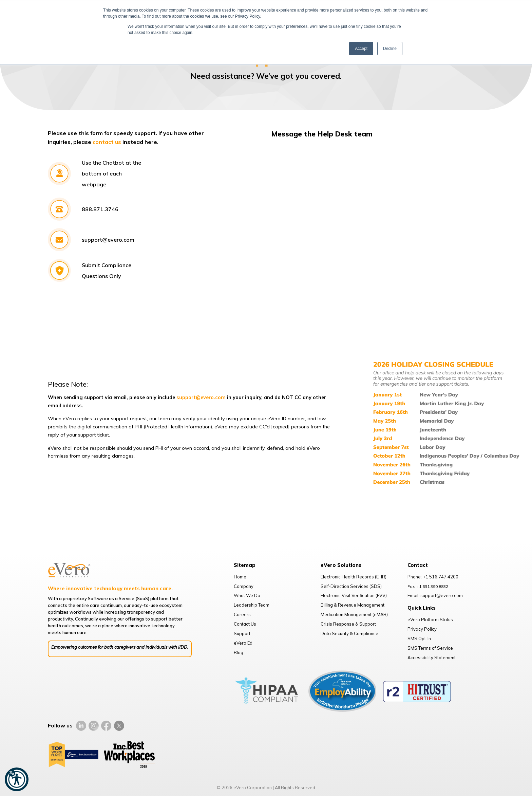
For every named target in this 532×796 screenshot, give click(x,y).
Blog (239, 652)
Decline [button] (390, 49)
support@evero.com (201, 397)
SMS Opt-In (419, 638)
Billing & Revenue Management (353, 605)
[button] (17, 779)
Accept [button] (361, 49)
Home (240, 577)
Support (242, 633)
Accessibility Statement (432, 658)
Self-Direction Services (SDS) (351, 586)
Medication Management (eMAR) (354, 614)
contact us (107, 142)
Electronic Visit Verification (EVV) (354, 595)
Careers (242, 614)
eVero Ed (243, 643)
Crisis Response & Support (348, 624)
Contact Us (245, 624)
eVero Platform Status (430, 619)
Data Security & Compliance (349, 633)
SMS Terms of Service (430, 648)
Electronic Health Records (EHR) (354, 577)
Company (244, 586)
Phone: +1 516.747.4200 (433, 577)
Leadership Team (252, 605)
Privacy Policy (422, 629)
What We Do (247, 595)
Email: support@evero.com (435, 595)
